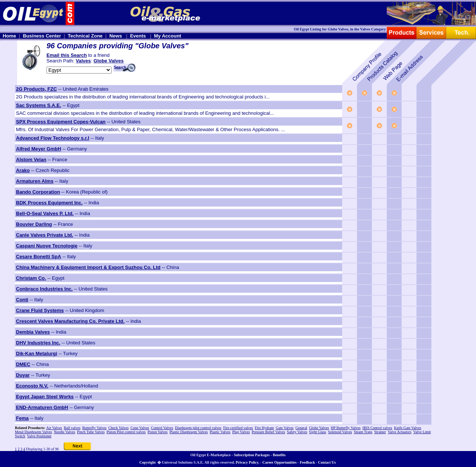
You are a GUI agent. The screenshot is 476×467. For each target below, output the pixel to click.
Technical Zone (85, 36)
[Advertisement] (454, 197)
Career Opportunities (279, 462)
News (116, 36)
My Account (168, 36)
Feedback (307, 462)
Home (9, 36)
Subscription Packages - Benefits (260, 455)
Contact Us (327, 462)
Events (138, 36)
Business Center (42, 36)
